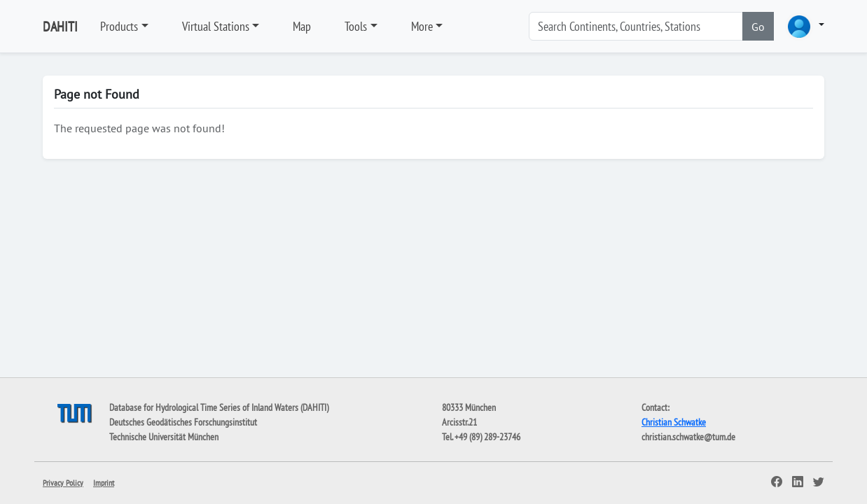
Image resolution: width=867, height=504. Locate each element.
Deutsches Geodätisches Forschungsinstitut (183, 422)
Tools (356, 26)
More (422, 26)
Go (758, 27)
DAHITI (60, 27)
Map (302, 26)
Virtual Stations (216, 26)
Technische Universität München (164, 437)
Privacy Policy (63, 483)
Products (119, 26)
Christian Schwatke (674, 422)
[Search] (636, 26)
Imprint (104, 483)
